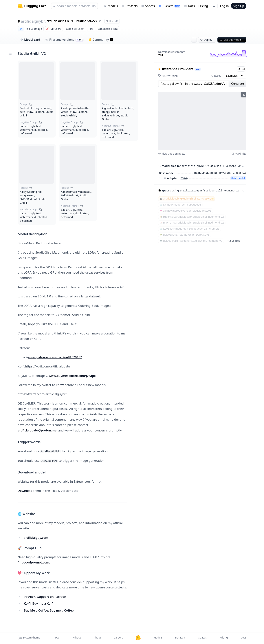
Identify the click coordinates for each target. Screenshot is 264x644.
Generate (238, 84)
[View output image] (202, 121)
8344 (184, 178)
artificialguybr (33, 21)
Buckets (169, 6)
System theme (30, 637)
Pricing (203, 6)
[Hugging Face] (138, 638)
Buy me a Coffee (62, 610)
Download (25, 491)
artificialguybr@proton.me (37, 430)
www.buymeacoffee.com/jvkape (72, 376)
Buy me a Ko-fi (43, 603)
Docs (189, 6)
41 (117, 21)
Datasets (130, 6)
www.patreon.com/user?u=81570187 (55, 357)
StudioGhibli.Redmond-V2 (72, 21)
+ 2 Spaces (234, 241)
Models (111, 6)
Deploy (208, 40)
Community (101, 40)
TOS (57, 637)
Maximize (239, 154)
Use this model (232, 40)
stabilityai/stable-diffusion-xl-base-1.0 (220, 173)
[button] (37, 81)
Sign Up (239, 6)
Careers (118, 637)
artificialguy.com (36, 538)
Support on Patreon (52, 597)
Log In (224, 6)
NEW (198, 69)
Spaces (148, 6)
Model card (30, 40)
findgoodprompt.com (33, 562)
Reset (216, 76)
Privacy (77, 637)
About (97, 637)
